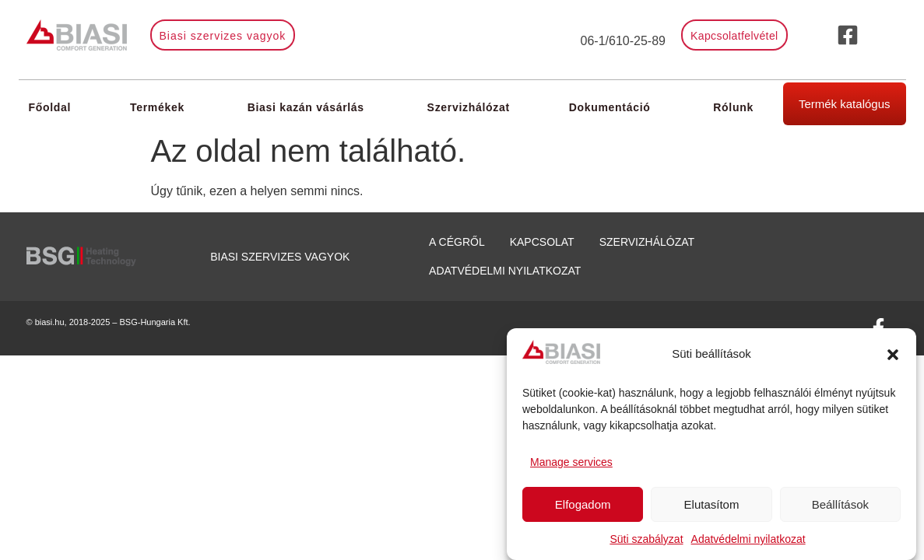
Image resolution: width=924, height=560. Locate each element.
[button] (893, 355)
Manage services (571, 462)
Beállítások (840, 504)
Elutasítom (712, 504)
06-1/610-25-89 (623, 41)
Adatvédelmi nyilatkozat (748, 539)
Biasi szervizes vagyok (280, 257)
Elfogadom (583, 504)
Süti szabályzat (646, 539)
